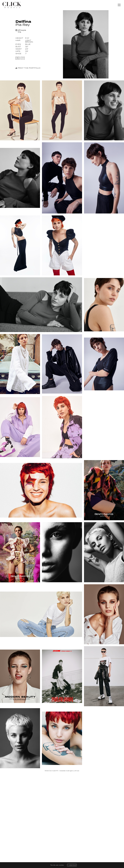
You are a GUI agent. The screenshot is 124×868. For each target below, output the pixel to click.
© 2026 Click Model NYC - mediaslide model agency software (62, 771)
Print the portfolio (28, 68)
